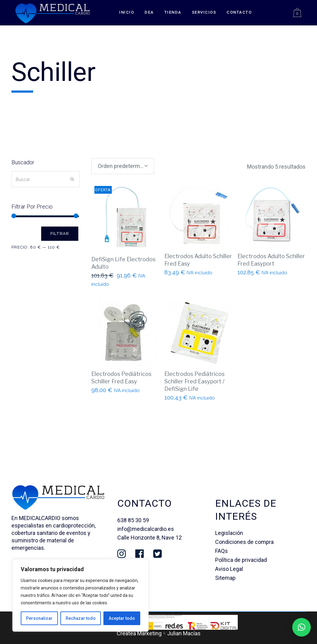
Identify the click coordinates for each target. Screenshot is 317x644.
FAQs (221, 551)
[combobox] (123, 166)
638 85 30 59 (133, 520)
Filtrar (60, 234)
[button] (302, 627)
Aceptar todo (122, 618)
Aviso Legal (229, 569)
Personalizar (39, 618)
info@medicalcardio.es (146, 529)
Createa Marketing (139, 633)
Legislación (229, 533)
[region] (80, 595)
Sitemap (225, 578)
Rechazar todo (81, 618)
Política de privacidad (241, 560)
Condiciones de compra (244, 542)
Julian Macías (184, 633)
